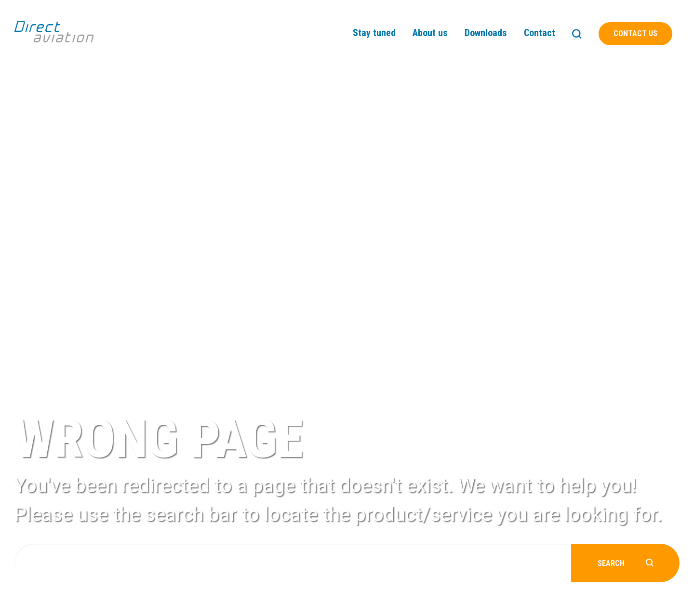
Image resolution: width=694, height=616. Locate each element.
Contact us (635, 33)
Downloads (486, 33)
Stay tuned (374, 33)
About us (430, 33)
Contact (540, 33)
